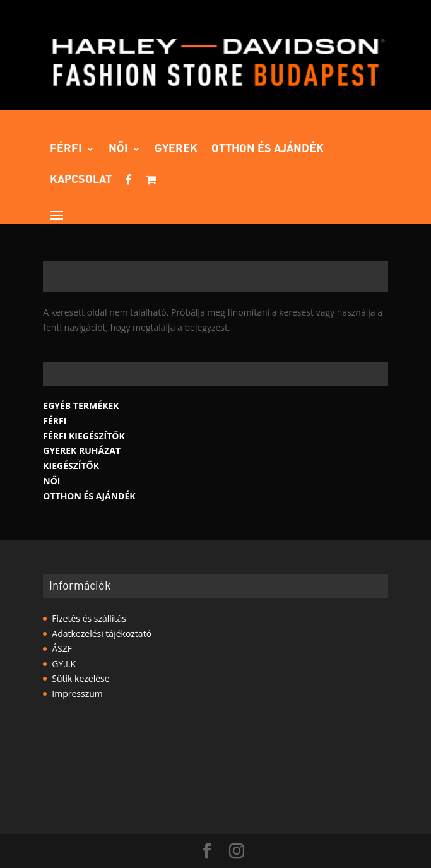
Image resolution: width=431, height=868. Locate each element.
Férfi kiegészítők (84, 436)
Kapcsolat (81, 181)
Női (118, 150)
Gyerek (176, 150)
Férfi (66, 150)
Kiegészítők (71, 466)
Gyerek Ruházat (82, 450)
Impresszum (77, 693)
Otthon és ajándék (268, 150)
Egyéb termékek (81, 406)
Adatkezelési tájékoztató (102, 633)
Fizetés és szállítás (89, 618)
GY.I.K (64, 664)
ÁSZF (62, 649)
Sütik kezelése (80, 678)
